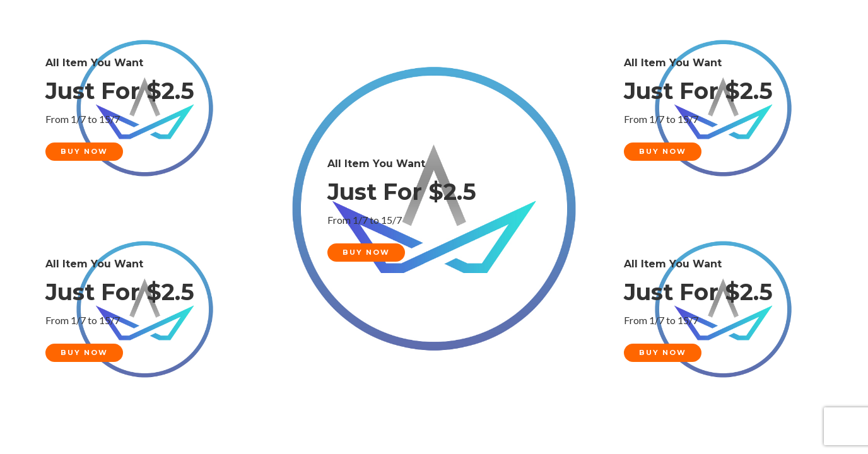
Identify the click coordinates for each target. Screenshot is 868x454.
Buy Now (84, 151)
